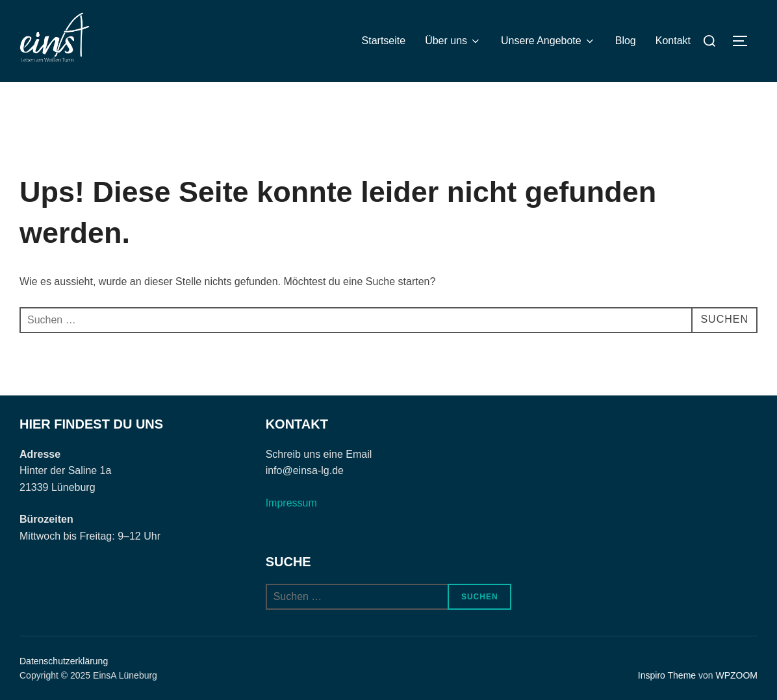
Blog (626, 41)
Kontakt (673, 41)
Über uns (453, 41)
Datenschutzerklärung (64, 661)
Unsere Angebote (548, 41)
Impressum (291, 503)
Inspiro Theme (667, 675)
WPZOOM (736, 675)
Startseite (384, 41)
